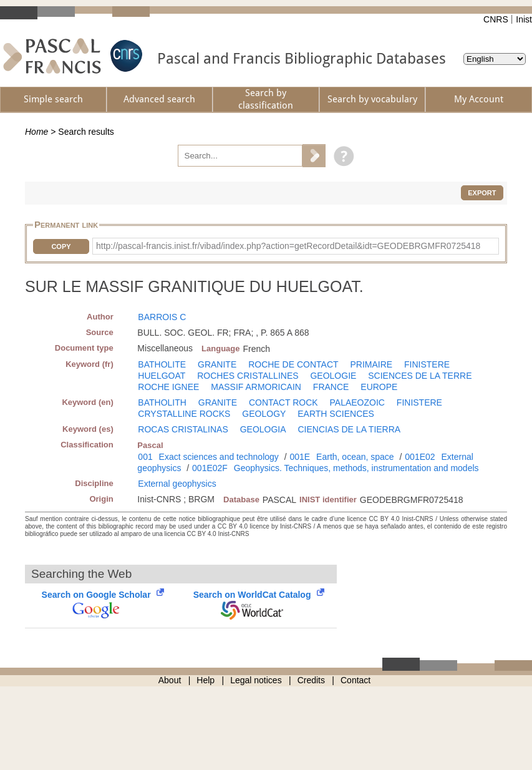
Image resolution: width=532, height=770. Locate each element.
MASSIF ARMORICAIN (256, 387)
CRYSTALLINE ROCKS (184, 414)
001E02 (420, 457)
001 (145, 457)
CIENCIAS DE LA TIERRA (350, 429)
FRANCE (331, 387)
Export (482, 193)
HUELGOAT (162, 376)
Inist (524, 19)
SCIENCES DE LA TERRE (420, 376)
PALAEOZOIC (357, 402)
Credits (311, 680)
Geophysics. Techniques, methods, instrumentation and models (356, 468)
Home (36, 132)
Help (206, 680)
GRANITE (217, 364)
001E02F (210, 468)
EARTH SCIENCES (336, 414)
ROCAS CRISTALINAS (183, 429)
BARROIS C (162, 317)
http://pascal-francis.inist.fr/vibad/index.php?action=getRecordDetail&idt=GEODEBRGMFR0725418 (288, 246)
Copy (61, 246)
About (170, 680)
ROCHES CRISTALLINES (248, 376)
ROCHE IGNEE (168, 387)
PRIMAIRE (371, 364)
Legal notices (256, 680)
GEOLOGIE (333, 376)
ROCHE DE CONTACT (293, 364)
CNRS (496, 19)
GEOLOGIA (263, 429)
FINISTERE (427, 364)
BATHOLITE (162, 364)
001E (300, 457)
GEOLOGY (264, 414)
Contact (355, 680)
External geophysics (177, 484)
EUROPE (379, 387)
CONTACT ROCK (283, 402)
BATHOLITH (162, 402)
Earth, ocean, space (355, 457)
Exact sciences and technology (219, 457)
